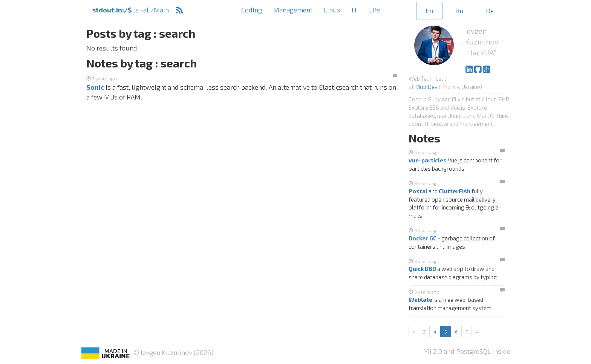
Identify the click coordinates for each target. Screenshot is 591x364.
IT (355, 10)
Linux (332, 10)
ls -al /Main (131, 10)
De (490, 11)
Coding (252, 10)
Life (374, 10)
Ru (459, 11)
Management (293, 10)
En (429, 11)
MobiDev (426, 87)
